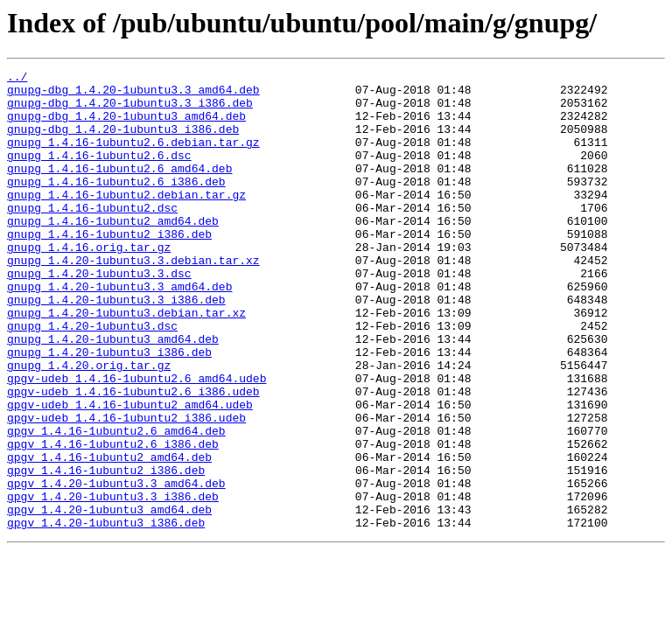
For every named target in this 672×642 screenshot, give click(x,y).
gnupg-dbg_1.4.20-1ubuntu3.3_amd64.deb (133, 94)
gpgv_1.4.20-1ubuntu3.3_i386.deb (113, 583)
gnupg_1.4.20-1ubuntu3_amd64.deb (113, 394)
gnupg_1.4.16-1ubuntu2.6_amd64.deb (119, 189)
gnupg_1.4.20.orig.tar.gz (89, 425)
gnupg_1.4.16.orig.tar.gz (89, 283)
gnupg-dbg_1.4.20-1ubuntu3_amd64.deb (126, 126)
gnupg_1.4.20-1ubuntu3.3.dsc (99, 315)
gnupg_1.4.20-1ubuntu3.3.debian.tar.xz (133, 299)
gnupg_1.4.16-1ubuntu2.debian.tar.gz (126, 220)
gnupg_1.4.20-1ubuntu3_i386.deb (109, 409)
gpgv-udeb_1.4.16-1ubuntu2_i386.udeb (126, 488)
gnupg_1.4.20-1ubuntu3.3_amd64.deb (119, 331)
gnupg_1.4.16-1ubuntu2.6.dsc (99, 173)
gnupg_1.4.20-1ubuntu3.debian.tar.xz (126, 362)
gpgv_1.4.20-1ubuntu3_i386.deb (106, 614)
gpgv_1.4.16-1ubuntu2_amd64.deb (109, 535)
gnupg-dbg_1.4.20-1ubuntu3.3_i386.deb (130, 110)
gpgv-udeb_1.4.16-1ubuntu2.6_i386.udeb (133, 457)
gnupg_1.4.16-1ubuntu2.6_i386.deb (116, 205)
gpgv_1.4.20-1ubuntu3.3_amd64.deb (116, 567)
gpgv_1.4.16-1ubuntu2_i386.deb (106, 551)
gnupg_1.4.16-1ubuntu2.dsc (92, 236)
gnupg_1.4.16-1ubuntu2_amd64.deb (113, 252)
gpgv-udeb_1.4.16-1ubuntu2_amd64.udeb (130, 472)
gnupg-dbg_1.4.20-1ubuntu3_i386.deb (123, 142)
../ (17, 79)
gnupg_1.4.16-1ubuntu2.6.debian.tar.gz (133, 157)
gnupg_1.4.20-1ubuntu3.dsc (92, 378)
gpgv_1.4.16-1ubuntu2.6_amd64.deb (116, 504)
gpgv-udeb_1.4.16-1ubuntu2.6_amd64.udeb (136, 441)
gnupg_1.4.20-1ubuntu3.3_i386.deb (116, 346)
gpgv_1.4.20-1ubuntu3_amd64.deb (109, 598)
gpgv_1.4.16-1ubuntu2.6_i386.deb (113, 520)
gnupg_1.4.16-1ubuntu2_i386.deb (109, 268)
